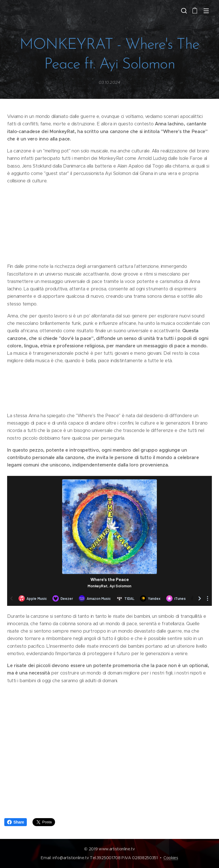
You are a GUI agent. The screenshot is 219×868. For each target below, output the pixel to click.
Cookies (171, 858)
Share (16, 822)
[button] (183, 11)
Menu (206, 11)
